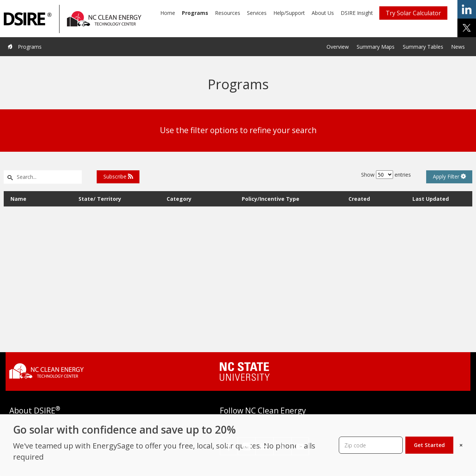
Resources (228, 13)
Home (168, 13)
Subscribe (118, 176)
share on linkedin (467, 9)
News (458, 47)
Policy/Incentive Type (271, 199)
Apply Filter (449, 176)
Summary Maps (376, 47)
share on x (467, 28)
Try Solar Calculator (413, 13)
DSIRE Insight (357, 13)
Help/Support (289, 13)
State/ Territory (100, 199)
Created (359, 199)
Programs (195, 13)
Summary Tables (423, 47)
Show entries (386, 175)
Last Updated (431, 199)
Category (179, 199)
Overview (338, 47)
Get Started (429, 445)
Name (18, 199)
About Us (323, 13)
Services (257, 13)
